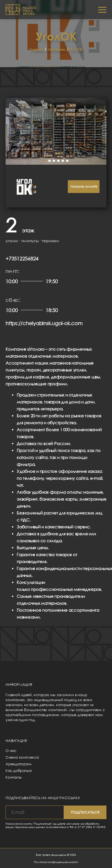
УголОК (76, 49)
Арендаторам (18, 764)
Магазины (56, 49)
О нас (11, 751)
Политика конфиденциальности (56, 862)
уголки (12, 241)
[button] (45, 161)
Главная (36, 49)
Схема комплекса (22, 757)
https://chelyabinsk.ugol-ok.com (44, 323)
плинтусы (30, 241)
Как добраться (19, 771)
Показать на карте (84, 187)
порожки (50, 241)
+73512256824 (22, 259)
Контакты (14, 777)
